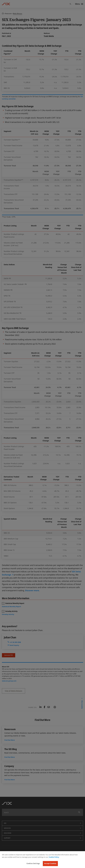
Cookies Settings (33, 863)
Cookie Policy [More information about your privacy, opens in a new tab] (54, 857)
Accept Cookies (50, 863)
